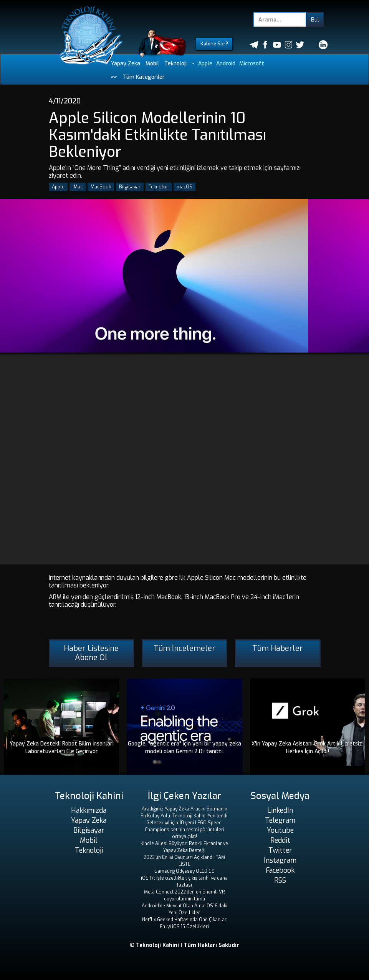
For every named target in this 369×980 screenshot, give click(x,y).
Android (226, 64)
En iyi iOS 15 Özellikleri (184, 927)
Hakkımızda (89, 810)
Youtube (280, 830)
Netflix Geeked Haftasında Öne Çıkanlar (184, 920)
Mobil (152, 64)
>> (114, 77)
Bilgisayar (130, 187)
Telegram (280, 820)
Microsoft (252, 64)
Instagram (280, 860)
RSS (280, 880)
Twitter (280, 850)
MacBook (101, 187)
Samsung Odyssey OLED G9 (184, 871)
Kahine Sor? (214, 44)
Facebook (280, 870)
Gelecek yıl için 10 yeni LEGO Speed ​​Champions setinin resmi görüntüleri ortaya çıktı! (184, 830)
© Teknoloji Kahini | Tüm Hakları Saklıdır (184, 945)
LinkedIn (280, 810)
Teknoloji (175, 64)
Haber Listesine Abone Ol (91, 653)
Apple (205, 64)
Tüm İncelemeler (184, 648)
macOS (184, 187)
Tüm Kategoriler (144, 77)
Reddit (280, 840)
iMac (78, 187)
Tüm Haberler (278, 648)
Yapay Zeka (126, 64)
